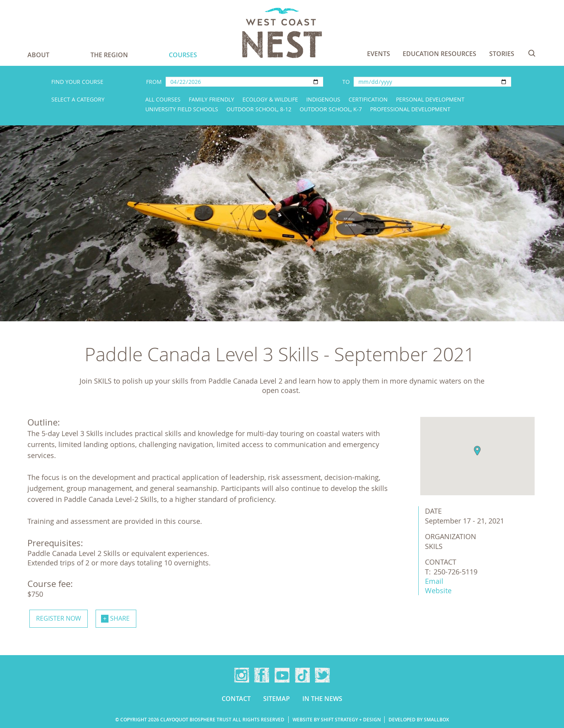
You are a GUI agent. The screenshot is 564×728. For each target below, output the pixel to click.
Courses (183, 55)
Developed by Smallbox (419, 720)
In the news (322, 699)
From (154, 82)
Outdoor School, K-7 (331, 109)
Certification (368, 99)
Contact (236, 699)
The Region (109, 55)
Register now (59, 618)
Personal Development (430, 99)
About (38, 55)
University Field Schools (182, 109)
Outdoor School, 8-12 (259, 109)
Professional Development (410, 109)
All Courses (163, 99)
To (346, 82)
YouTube (282, 675)
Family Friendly (211, 99)
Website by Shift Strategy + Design (337, 720)
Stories (502, 54)
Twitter (322, 675)
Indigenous (323, 99)
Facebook (262, 675)
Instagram (242, 675)
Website (438, 590)
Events (379, 54)
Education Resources (439, 54)
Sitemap (277, 699)
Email (434, 581)
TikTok (302, 675)
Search (532, 53)
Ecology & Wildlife (270, 99)
